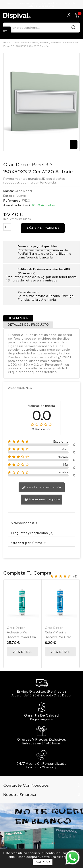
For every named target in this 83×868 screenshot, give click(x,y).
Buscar (73, 27)
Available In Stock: (17, 205)
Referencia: (12, 201)
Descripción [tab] (18, 318)
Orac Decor (24, 191)
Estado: (9, 196)
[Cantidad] (7, 227)
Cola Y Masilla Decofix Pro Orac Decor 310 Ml (58, 637)
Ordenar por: (21, 543)
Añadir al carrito (43, 228)
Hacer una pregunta (42, 499)
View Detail (23, 652)
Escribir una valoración (42, 488)
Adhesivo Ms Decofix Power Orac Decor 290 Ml (22, 637)
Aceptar (43, 862)
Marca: (9, 191)
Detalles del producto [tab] (28, 325)
